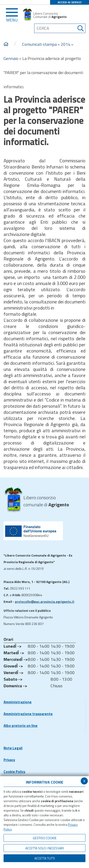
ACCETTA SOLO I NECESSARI (45, 848)
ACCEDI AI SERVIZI (70, 2)
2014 (66, 44)
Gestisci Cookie (45, 838)
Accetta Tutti (45, 858)
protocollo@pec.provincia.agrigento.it (45, 602)
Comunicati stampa (39, 44)
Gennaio (11, 58)
